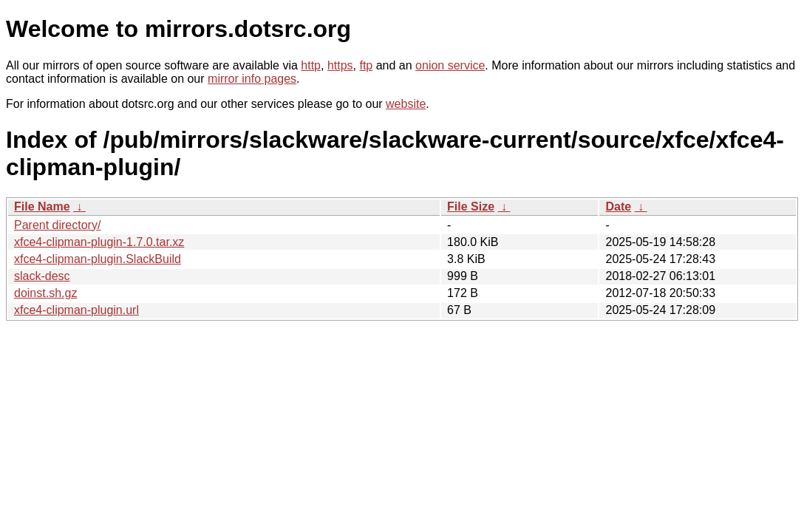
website (406, 104)
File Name (42, 207)
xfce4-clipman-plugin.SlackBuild (98, 259)
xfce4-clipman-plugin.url (76, 310)
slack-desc (42, 276)
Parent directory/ (57, 225)
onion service (450, 65)
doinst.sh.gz (45, 293)
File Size (471, 207)
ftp (366, 65)
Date (618, 207)
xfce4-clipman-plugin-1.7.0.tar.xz (99, 242)
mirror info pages (252, 79)
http (311, 65)
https (340, 65)
